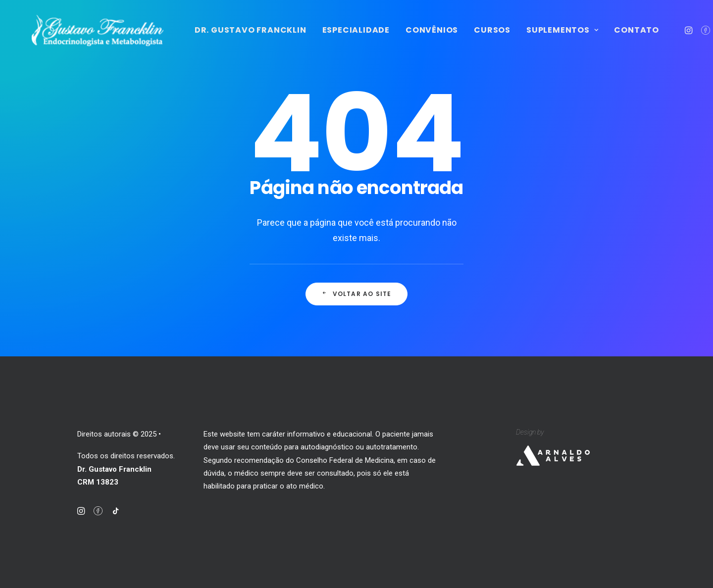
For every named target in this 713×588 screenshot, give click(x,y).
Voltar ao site (356, 304)
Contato (682, 38)
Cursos (538, 38)
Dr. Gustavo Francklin (296, 38)
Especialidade (402, 38)
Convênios (477, 38)
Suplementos (608, 38)
